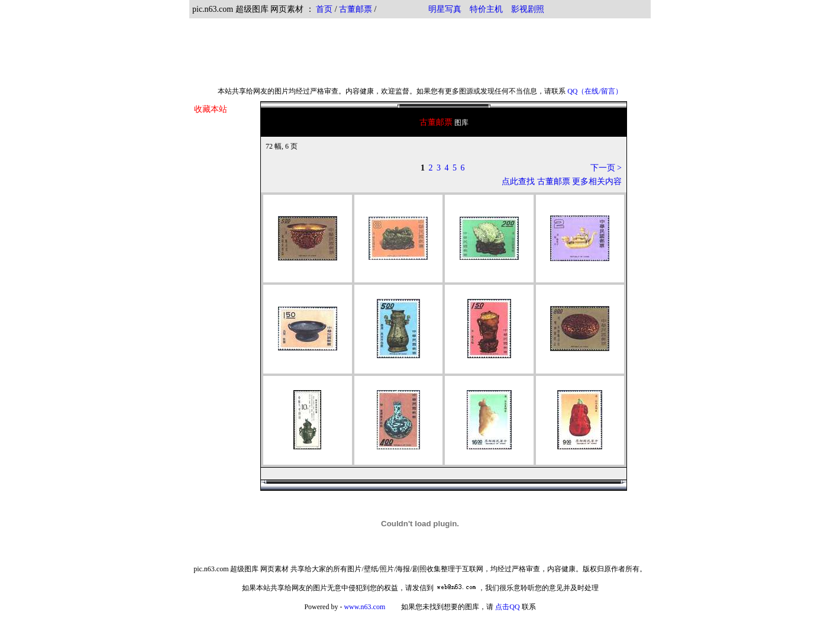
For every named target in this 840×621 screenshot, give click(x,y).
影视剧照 (528, 9)
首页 (324, 9)
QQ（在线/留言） (595, 91)
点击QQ (507, 607)
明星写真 (445, 9)
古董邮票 (356, 9)
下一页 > (606, 168)
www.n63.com (364, 607)
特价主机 (486, 9)
